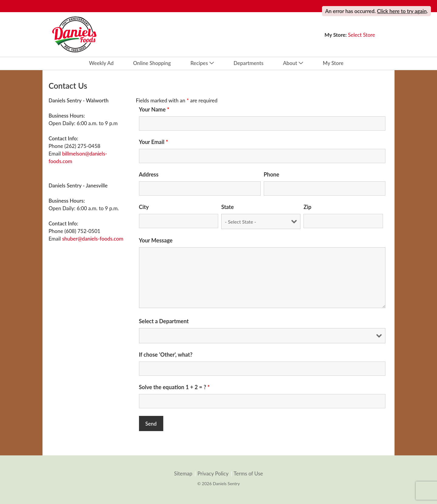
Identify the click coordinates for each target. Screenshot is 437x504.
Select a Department (164, 321)
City (144, 207)
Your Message (156, 240)
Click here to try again (402, 11)
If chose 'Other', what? (166, 355)
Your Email (154, 142)
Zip (307, 207)
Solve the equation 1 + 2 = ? (174, 387)
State (227, 207)
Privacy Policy (213, 474)
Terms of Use (248, 474)
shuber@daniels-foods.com (93, 239)
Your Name (154, 109)
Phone (271, 174)
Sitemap (183, 474)
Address (149, 174)
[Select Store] (362, 35)
